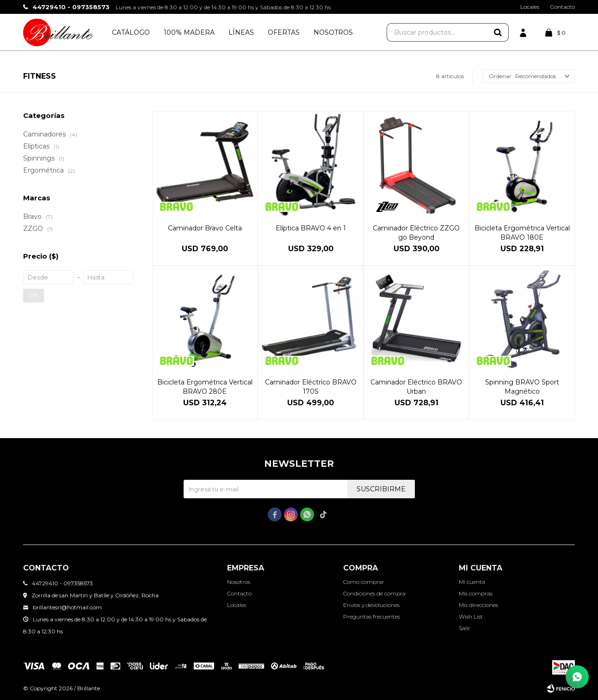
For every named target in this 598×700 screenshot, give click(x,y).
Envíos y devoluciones (371, 605)
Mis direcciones (478, 605)
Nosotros (333, 32)
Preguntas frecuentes (372, 616)
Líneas (241, 32)
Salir (465, 628)
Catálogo (131, 32)
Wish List (471, 616)
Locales (530, 7)
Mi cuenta (472, 582)
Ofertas (284, 32)
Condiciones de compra (374, 593)
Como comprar (364, 582)
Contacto (562, 7)
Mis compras (476, 593)
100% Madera (189, 32)
